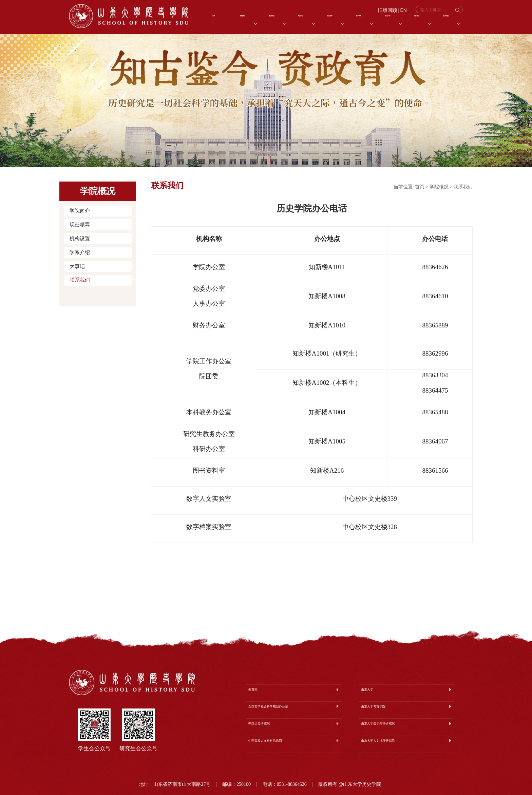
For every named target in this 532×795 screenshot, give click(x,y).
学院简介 (80, 211)
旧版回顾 (387, 10)
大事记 (77, 266)
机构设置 (80, 239)
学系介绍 (80, 252)
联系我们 (80, 280)
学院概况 (439, 187)
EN (404, 10)
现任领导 (80, 225)
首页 (420, 187)
